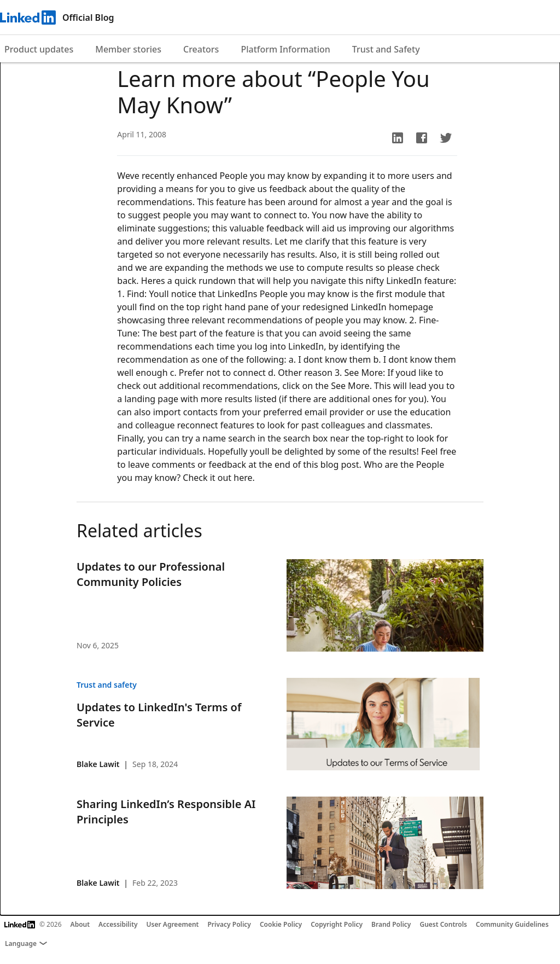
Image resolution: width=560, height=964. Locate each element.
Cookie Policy (281, 924)
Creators (201, 49)
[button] (398, 138)
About (80, 924)
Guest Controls (443, 924)
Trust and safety (107, 685)
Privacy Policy (229, 924)
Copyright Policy (337, 924)
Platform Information (285, 49)
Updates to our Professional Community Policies (151, 574)
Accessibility (118, 924)
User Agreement (173, 924)
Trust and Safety (386, 49)
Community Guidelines (512, 924)
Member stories (128, 49)
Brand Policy (391, 924)
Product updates (39, 49)
